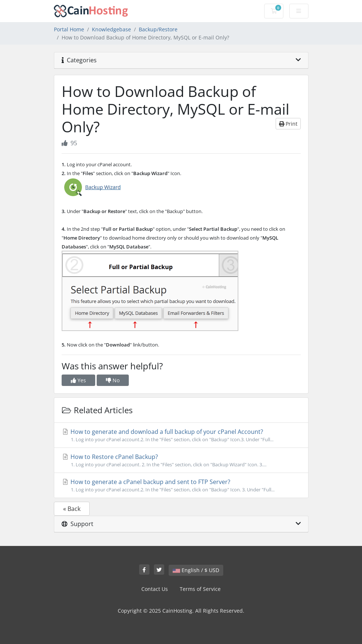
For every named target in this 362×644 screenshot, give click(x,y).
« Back (72, 509)
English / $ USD (196, 570)
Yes (78, 380)
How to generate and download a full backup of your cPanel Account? (181, 435)
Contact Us (155, 589)
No (113, 380)
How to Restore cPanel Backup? (181, 460)
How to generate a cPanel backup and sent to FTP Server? (181, 485)
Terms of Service (200, 589)
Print (288, 124)
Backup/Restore (158, 29)
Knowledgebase (111, 29)
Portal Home (69, 29)
